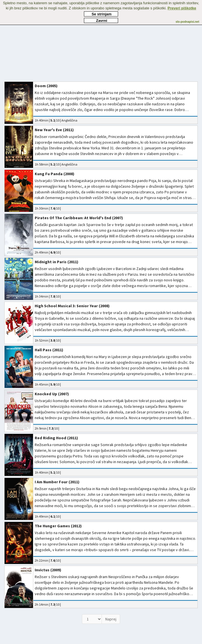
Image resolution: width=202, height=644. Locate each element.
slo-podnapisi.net (187, 22)
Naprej (111, 619)
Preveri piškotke (182, 8)
